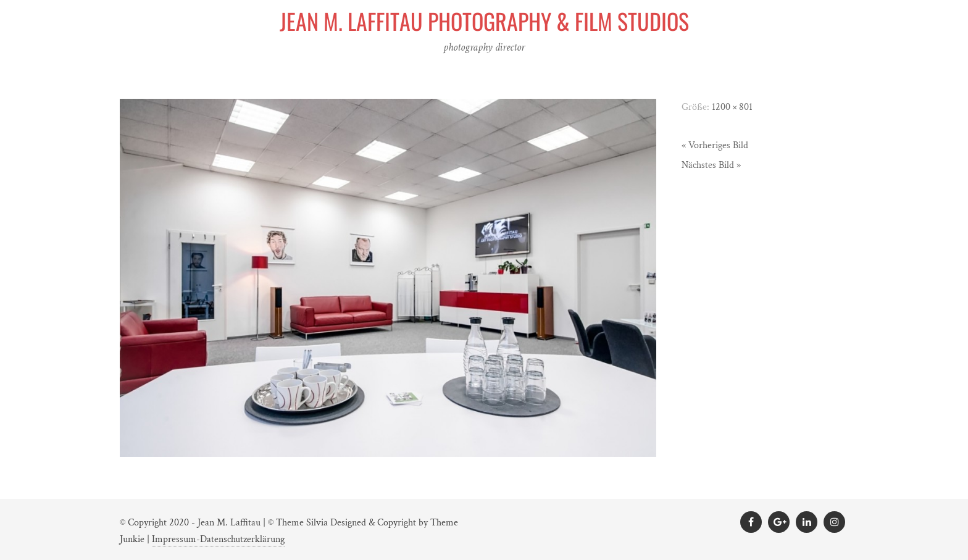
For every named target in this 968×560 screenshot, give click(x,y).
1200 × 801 (732, 107)
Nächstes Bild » (711, 165)
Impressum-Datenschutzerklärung (218, 539)
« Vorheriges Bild (715, 145)
